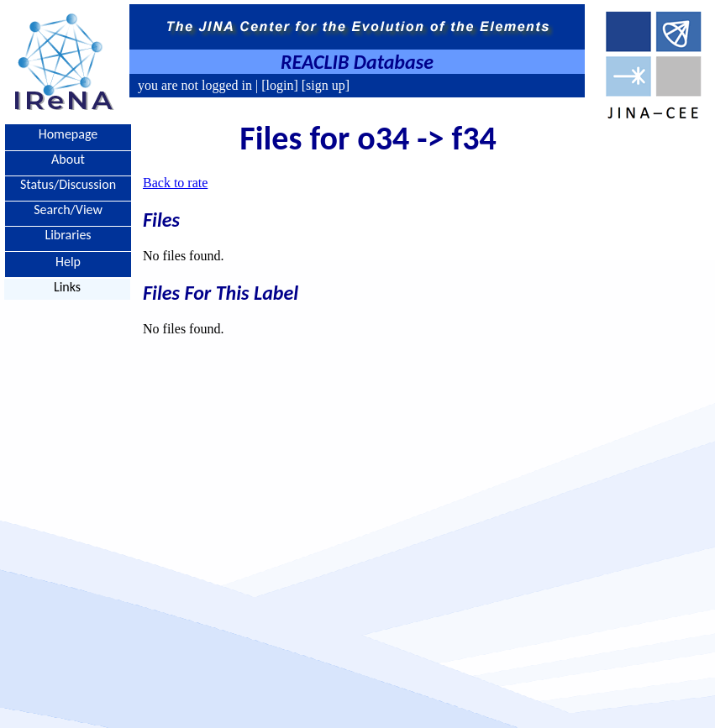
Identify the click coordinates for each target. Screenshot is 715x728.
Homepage (68, 134)
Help (68, 261)
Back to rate (175, 183)
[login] (280, 85)
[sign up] (324, 85)
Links (67, 287)
